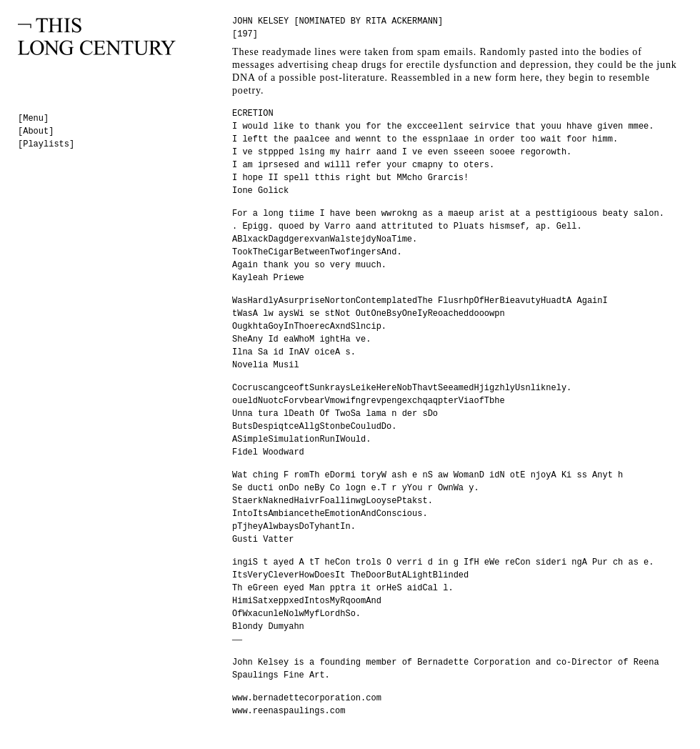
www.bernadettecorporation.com (307, 698)
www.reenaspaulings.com (289, 711)
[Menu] (33, 119)
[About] (36, 132)
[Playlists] (46, 144)
